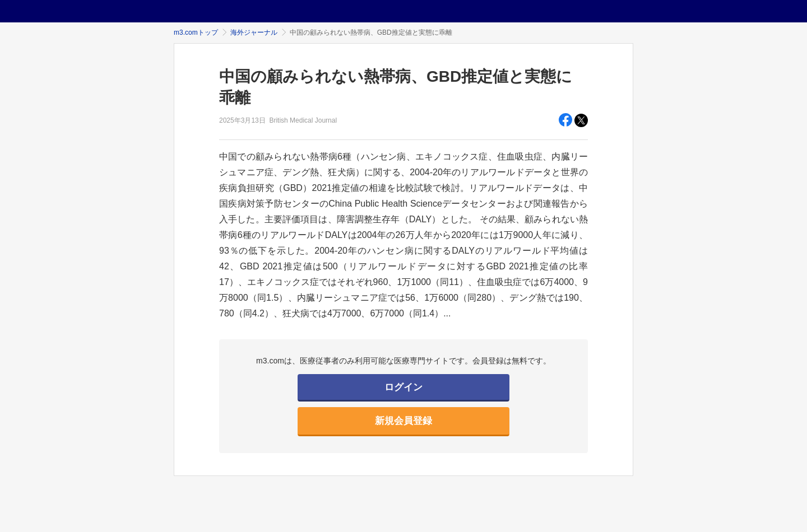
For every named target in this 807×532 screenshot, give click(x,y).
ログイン (403, 387)
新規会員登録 (403, 421)
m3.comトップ (196, 32)
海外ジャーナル (254, 32)
